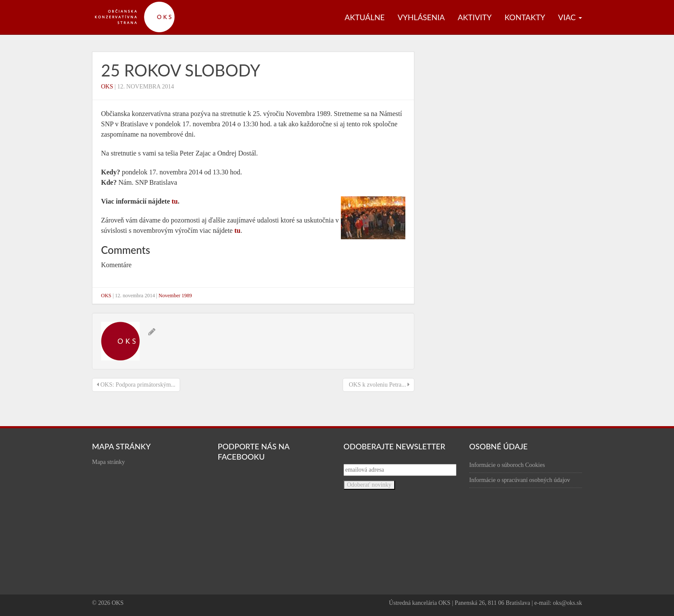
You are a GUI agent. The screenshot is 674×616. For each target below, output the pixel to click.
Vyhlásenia (421, 17)
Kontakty (525, 17)
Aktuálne (365, 17)
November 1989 (175, 296)
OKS (107, 87)
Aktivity (475, 17)
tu (175, 201)
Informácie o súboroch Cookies (507, 465)
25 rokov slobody (181, 70)
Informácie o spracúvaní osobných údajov (520, 480)
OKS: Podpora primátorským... (136, 385)
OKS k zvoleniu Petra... (378, 385)
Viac (570, 17)
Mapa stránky (109, 462)
